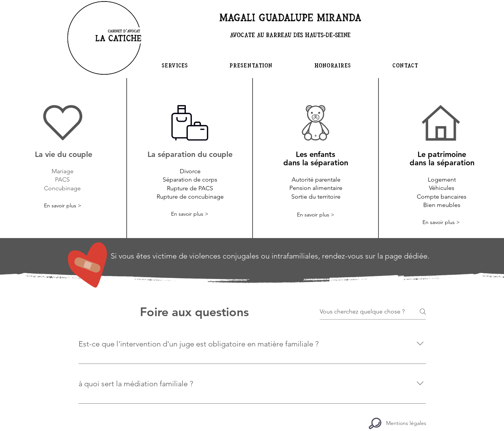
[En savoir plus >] (63, 206)
